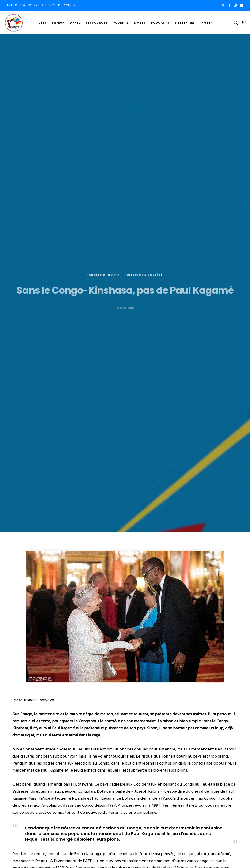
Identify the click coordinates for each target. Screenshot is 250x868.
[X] (223, 5)
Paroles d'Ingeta (103, 287)
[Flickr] (242, 5)
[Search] (234, 23)
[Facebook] (229, 5)
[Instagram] (235, 5)
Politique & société (144, 287)
